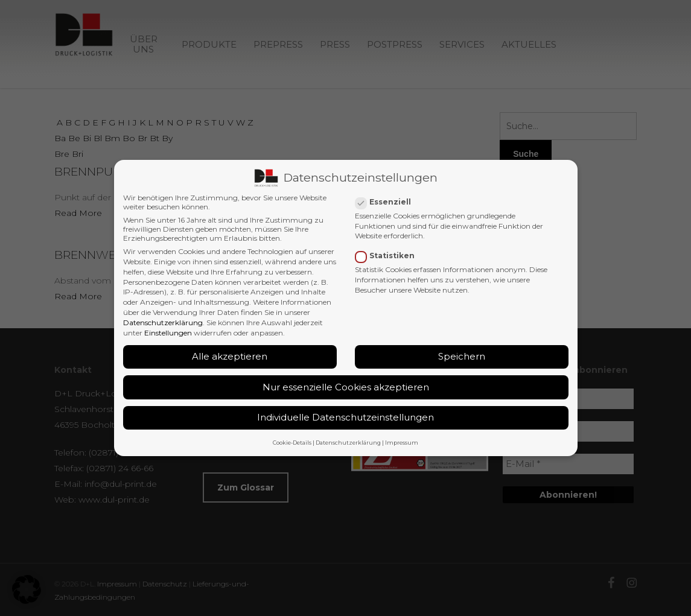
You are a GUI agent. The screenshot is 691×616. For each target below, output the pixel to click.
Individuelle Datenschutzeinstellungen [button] (345, 416)
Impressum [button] (402, 441)
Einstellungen (168, 331)
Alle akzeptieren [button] (230, 354)
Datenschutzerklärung (163, 321)
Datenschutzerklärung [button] (348, 441)
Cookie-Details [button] (292, 441)
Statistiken (390, 254)
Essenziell (388, 200)
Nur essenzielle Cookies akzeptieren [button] (346, 385)
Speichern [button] (462, 354)
